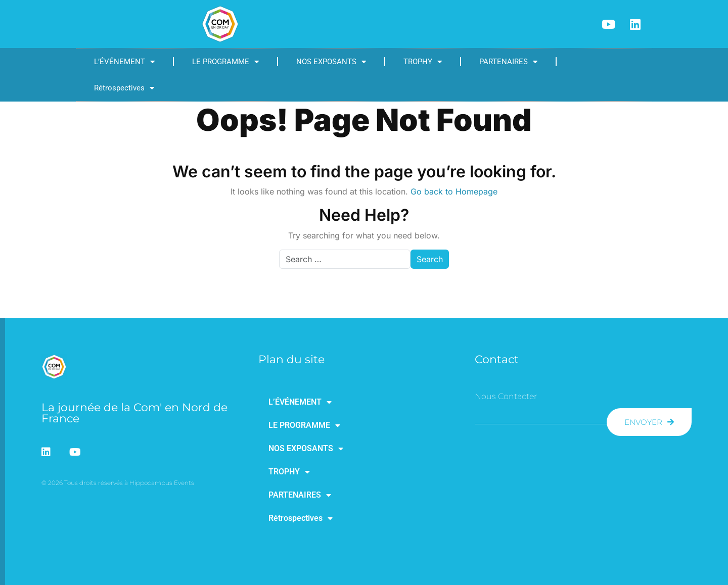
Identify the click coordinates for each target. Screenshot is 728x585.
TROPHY (423, 62)
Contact (497, 359)
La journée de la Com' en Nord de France (134, 413)
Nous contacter (506, 396)
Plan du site (291, 359)
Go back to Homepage (454, 191)
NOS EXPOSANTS (331, 62)
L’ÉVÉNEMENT (124, 62)
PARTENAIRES (508, 62)
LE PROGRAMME (225, 62)
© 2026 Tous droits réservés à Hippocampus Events (118, 483)
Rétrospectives (124, 88)
